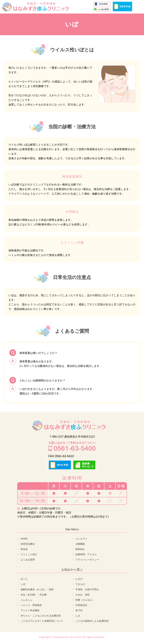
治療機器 (80, 544)
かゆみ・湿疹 (83, 595)
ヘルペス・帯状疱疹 (31, 605)
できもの (80, 584)
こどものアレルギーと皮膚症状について (42, 621)
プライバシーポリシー (87, 560)
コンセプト (81, 539)
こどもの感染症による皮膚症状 (92, 621)
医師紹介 (80, 549)
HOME (24, 539)
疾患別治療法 (28, 544)
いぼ (23, 584)
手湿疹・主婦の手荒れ (87, 589)
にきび (79, 579)
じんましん (27, 600)
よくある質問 (28, 560)
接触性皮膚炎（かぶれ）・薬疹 (37, 589)
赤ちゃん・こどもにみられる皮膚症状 (41, 616)
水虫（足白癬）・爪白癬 (34, 595)
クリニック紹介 (29, 554)
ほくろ (24, 579)
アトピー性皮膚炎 (30, 610)
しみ (78, 616)
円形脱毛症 (81, 605)
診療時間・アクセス (86, 554)
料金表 (24, 549)
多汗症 (79, 610)
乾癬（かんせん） (85, 600)
